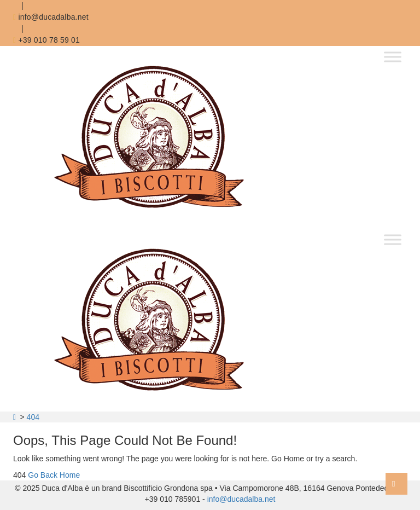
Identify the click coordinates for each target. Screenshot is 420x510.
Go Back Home (54, 475)
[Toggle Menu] (393, 57)
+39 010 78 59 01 (46, 40)
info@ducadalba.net (51, 17)
